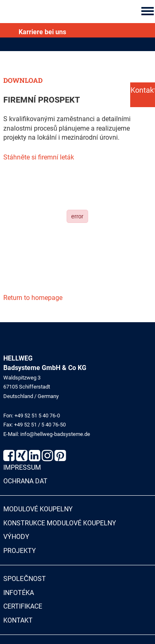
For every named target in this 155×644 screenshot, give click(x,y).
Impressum (22, 467)
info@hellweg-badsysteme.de (55, 434)
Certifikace (23, 606)
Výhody (16, 537)
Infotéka (19, 593)
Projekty (20, 551)
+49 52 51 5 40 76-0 (37, 416)
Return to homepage (33, 298)
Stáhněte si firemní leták (39, 157)
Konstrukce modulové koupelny (60, 523)
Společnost (25, 579)
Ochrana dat (25, 481)
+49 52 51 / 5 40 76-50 (40, 425)
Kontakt (18, 620)
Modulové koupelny (38, 509)
